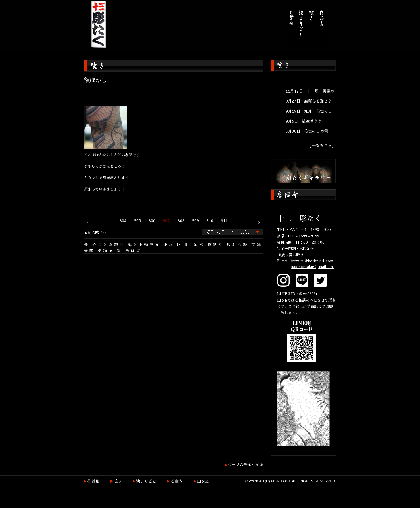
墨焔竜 (106, 250)
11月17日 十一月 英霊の (310, 91)
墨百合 (133, 250)
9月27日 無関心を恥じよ (309, 101)
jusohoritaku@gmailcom (312, 267)
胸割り (216, 245)
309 (196, 221)
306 (152, 221)
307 (166, 221)
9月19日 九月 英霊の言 (309, 111)
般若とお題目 (109, 245)
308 (181, 221)
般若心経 (238, 245)
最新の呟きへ (95, 233)
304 (123, 221)
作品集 (93, 481)
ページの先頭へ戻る (245, 465)
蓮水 (169, 245)
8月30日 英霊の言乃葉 (307, 131)
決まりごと (146, 481)
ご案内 (177, 481)
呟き (118, 481)
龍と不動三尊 (144, 245)
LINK (203, 481)
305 (138, 221)
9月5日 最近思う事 (304, 121)
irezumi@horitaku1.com (312, 261)
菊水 (199, 245)
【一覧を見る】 (322, 146)
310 (210, 221)
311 (224, 221)
